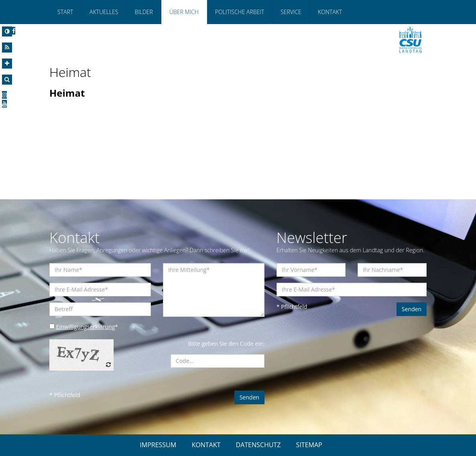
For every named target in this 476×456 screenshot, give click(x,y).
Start (65, 12)
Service (291, 12)
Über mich (184, 12)
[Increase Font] (7, 64)
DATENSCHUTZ (258, 445)
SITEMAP (309, 445)
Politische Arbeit (240, 12)
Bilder (143, 12)
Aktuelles (104, 12)
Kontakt (330, 12)
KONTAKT (206, 445)
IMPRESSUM (158, 445)
